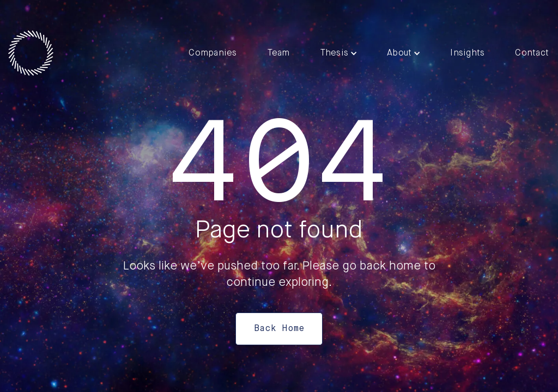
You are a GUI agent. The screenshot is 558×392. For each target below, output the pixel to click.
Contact (532, 53)
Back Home (279, 329)
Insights (467, 53)
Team (279, 53)
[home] (31, 53)
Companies (213, 53)
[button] (339, 53)
